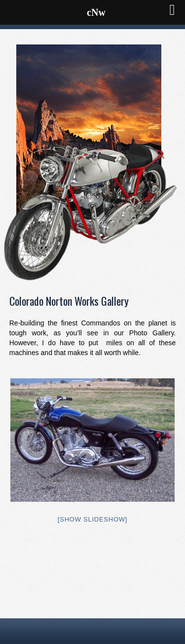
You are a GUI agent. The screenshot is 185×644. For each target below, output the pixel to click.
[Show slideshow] (92, 519)
